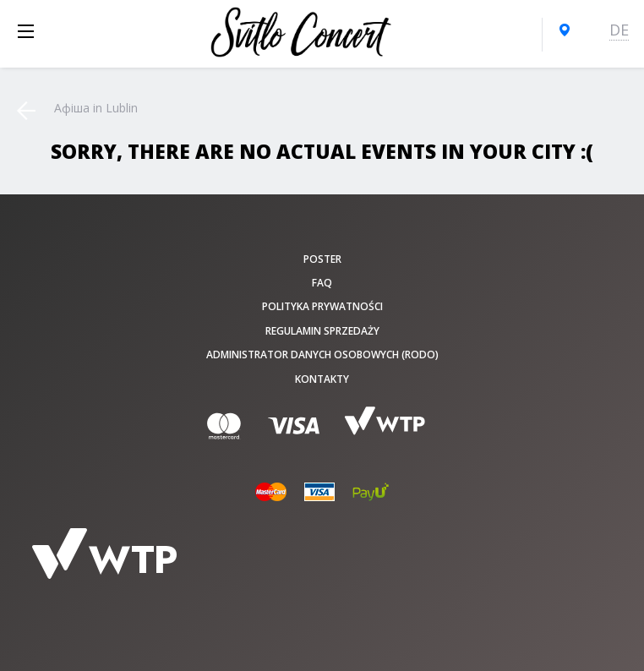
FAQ (322, 283)
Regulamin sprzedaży (322, 331)
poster (322, 259)
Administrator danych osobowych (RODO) (322, 355)
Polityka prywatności (322, 306)
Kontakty (322, 379)
